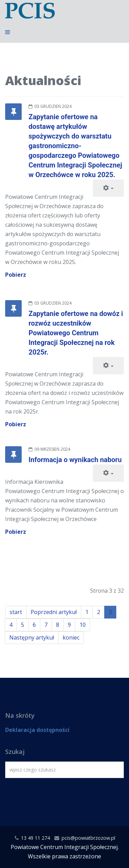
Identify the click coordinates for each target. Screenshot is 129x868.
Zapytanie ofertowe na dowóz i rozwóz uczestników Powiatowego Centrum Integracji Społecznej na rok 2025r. (76, 333)
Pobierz (16, 275)
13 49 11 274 (35, 838)
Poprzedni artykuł (54, 612)
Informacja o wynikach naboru (75, 460)
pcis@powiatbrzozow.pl (88, 838)
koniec (71, 637)
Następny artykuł (32, 637)
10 (83, 625)
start (16, 612)
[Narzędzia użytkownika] (108, 188)
